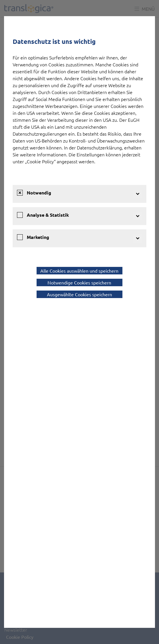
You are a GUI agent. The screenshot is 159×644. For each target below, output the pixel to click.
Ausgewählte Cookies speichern (79, 294)
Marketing (38, 237)
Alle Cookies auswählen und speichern (79, 271)
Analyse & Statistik (48, 215)
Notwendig (39, 193)
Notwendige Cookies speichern (79, 282)
